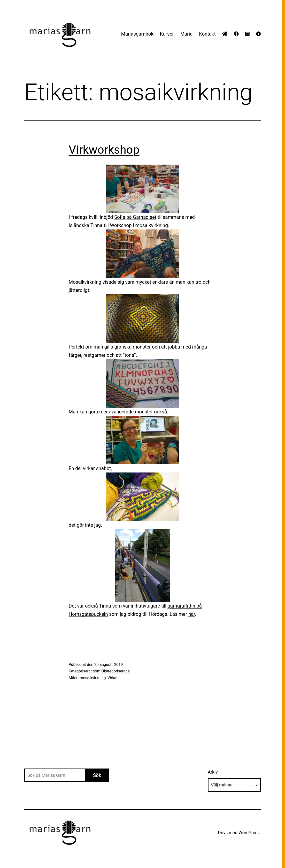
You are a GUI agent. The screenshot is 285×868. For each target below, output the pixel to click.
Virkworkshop (104, 150)
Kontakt (207, 34)
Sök (97, 775)
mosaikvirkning (93, 678)
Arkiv (213, 772)
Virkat (113, 678)
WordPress (249, 833)
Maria (186, 34)
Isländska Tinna (86, 225)
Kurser (167, 34)
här (192, 614)
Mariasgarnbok (137, 34)
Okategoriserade (116, 671)
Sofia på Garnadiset (135, 217)
